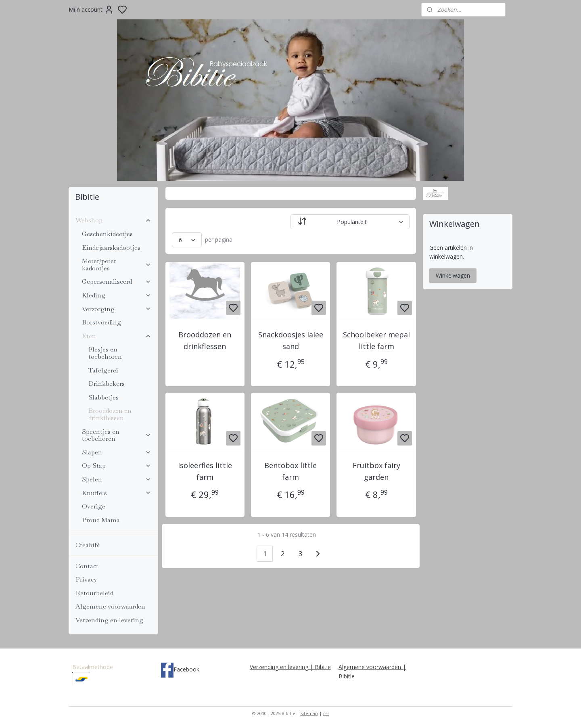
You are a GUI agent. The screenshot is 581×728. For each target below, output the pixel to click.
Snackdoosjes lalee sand (290, 340)
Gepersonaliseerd (117, 281)
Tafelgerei (103, 370)
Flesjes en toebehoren (105, 353)
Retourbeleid (94, 593)
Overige (94, 506)
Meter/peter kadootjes (117, 265)
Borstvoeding (101, 322)
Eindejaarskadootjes (111, 248)
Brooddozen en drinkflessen (205, 340)
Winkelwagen (453, 275)
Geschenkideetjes (107, 234)
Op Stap (117, 465)
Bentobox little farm (290, 471)
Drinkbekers (107, 384)
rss (326, 713)
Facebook (186, 669)
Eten (117, 336)
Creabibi (88, 545)
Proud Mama (101, 520)
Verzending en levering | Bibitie (290, 667)
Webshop (113, 220)
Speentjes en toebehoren (117, 435)
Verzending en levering (109, 620)
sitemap (309, 713)
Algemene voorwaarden (110, 606)
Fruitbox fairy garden (376, 471)
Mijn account (91, 10)
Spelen (117, 479)
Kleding (117, 295)
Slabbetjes (103, 397)
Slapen (117, 452)
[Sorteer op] (350, 222)
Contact (87, 566)
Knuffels (117, 493)
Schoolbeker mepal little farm (376, 340)
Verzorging (117, 309)
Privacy (86, 579)
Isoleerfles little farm (205, 471)
